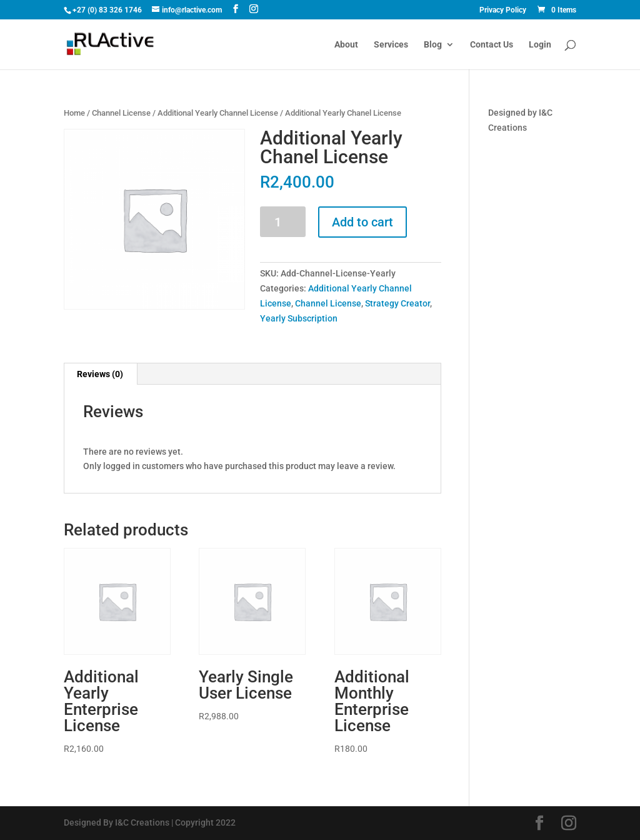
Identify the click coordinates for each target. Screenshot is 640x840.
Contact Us (492, 45)
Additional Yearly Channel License (218, 113)
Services (391, 45)
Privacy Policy (503, 10)
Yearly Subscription (299, 318)
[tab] (100, 374)
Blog (433, 45)
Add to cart (362, 222)
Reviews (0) (100, 374)
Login (540, 45)
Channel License (121, 113)
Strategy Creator (397, 303)
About (346, 45)
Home (74, 113)
